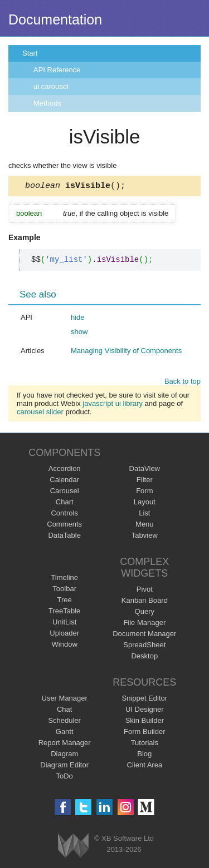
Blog (144, 755)
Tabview (145, 537)
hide (78, 319)
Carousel (65, 492)
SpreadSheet (144, 646)
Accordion (65, 470)
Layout (145, 504)
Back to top (183, 383)
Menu (145, 526)
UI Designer (145, 711)
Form (144, 492)
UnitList (64, 624)
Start (30, 53)
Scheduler (64, 722)
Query (145, 613)
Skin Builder (145, 722)
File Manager (144, 624)
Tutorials (145, 744)
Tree (65, 601)
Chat (64, 711)
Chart (65, 504)
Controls (64, 515)
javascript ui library (113, 405)
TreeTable (64, 612)
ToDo (65, 778)
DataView (145, 470)
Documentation (55, 19)
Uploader (64, 635)
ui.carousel (51, 86)
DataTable (64, 537)
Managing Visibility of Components (126, 352)
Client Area (145, 767)
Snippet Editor (144, 700)
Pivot (145, 591)
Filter (145, 481)
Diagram (64, 755)
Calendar (64, 481)
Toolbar (64, 590)
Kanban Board (145, 602)
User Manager (65, 700)
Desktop (144, 658)
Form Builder (144, 733)
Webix (73, 847)
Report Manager (65, 744)
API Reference (57, 70)
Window (65, 646)
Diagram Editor (64, 767)
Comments (64, 526)
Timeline (64, 579)
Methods (47, 103)
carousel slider (40, 413)
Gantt (65, 733)
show (79, 333)
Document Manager (144, 635)
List (144, 515)
